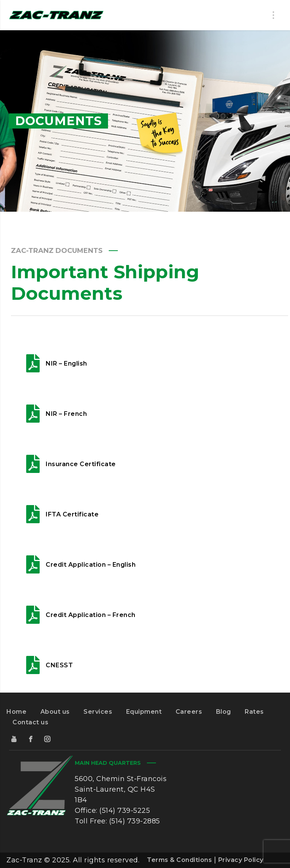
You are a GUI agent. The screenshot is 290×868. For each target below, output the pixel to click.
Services (98, 712)
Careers (189, 712)
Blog (224, 712)
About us (55, 712)
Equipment (144, 712)
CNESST (59, 665)
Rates (254, 712)
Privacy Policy (241, 860)
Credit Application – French (91, 615)
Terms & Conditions (179, 860)
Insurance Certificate (81, 464)
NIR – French (66, 414)
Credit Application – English (91, 565)
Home (16, 712)
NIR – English (66, 363)
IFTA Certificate (72, 514)
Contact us (30, 722)
